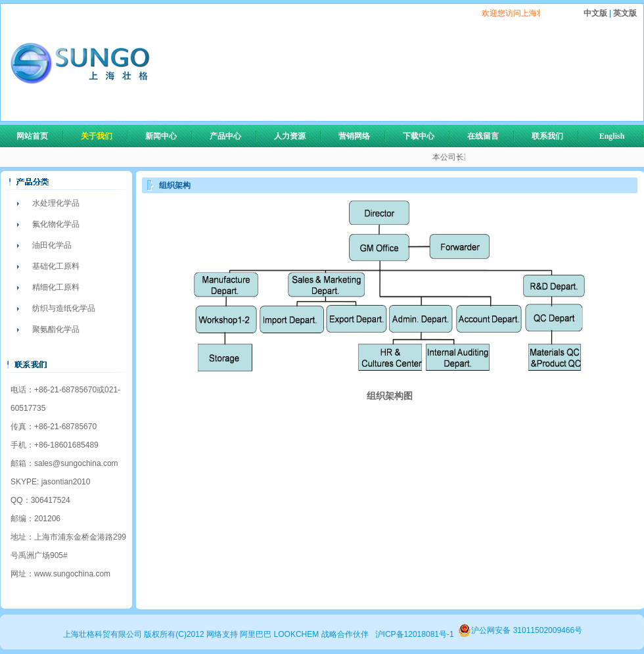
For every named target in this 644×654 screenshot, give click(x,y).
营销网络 (354, 136)
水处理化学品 (56, 203)
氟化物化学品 (56, 224)
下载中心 (419, 136)
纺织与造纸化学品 (64, 308)
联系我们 (547, 136)
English (612, 136)
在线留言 (483, 136)
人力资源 (296, 136)
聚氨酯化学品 (56, 329)
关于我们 (103, 136)
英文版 (624, 13)
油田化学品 (52, 245)
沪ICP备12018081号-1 (415, 634)
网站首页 (32, 136)
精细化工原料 (56, 287)
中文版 (596, 13)
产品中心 (231, 136)
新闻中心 (167, 136)
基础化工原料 (56, 266)
